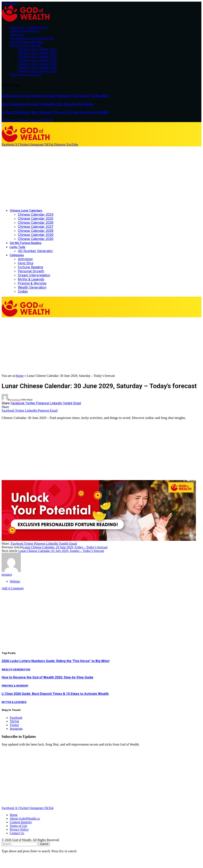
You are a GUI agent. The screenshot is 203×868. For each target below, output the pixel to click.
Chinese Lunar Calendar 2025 (37, 53)
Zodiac (23, 291)
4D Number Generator (35, 251)
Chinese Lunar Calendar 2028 (37, 64)
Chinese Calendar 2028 (36, 231)
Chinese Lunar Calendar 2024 (37, 49)
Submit (44, 844)
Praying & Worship (32, 283)
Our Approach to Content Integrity (32, 38)
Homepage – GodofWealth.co (29, 27)
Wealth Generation (32, 287)
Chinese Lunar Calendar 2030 (37, 71)
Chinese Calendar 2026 (36, 223)
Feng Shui (26, 263)
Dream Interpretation (34, 275)
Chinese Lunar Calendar (26, 45)
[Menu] (3, 125)
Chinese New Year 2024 (25, 75)
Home (20, 376)
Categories (17, 255)
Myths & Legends (31, 279)
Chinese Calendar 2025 (36, 218)
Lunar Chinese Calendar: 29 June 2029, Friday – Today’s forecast (65, 547)
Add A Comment (13, 588)
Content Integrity (21, 822)
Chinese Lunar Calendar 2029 (37, 67)
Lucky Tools (18, 247)
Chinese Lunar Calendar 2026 (37, 56)
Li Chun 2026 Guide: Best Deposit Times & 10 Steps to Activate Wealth (55, 112)
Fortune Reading (30, 267)
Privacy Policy (19, 829)
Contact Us (17, 35)
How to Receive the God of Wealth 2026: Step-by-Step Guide (47, 104)
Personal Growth (31, 271)
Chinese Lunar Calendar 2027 (37, 60)
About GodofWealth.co (25, 31)
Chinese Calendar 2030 (36, 239)
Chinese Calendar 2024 (36, 214)
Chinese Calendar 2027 (36, 227)
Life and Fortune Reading (26, 42)
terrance (16, 400)
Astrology (25, 259)
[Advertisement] (102, 177)
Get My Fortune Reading (26, 243)
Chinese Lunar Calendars (26, 211)
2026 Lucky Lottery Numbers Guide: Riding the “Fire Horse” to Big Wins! (56, 96)
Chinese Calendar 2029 (36, 235)
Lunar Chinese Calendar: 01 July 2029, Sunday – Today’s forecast (61, 551)
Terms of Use (18, 826)
